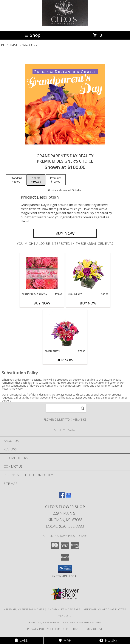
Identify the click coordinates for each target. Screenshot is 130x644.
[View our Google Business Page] (68, 497)
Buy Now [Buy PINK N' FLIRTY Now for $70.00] (65, 360)
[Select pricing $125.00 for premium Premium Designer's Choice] (56, 180)
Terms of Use (93, 629)
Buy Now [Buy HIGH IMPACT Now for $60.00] (88, 303)
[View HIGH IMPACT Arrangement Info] (88, 273)
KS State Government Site (82, 622)
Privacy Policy (38, 629)
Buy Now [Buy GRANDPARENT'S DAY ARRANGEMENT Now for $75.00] (42, 303)
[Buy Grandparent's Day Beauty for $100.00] (65, 233)
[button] (65, 569)
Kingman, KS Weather (44, 622)
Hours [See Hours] (108, 640)
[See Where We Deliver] (65, 430)
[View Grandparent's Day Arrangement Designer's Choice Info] (42, 273)
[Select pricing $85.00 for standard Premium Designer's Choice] (16, 180)
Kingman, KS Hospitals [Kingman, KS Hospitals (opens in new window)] (64, 609)
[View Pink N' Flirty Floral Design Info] (65, 330)
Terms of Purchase (66, 629)
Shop (32, 35)
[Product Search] (66, 408)
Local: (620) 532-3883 (65, 526)
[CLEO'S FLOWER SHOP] (65, 25)
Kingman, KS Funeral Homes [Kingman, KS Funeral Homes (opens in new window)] (24, 609)
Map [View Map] (65, 640)
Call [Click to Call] (22, 640)
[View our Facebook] (62, 497)
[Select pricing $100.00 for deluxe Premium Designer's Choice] (36, 180)
